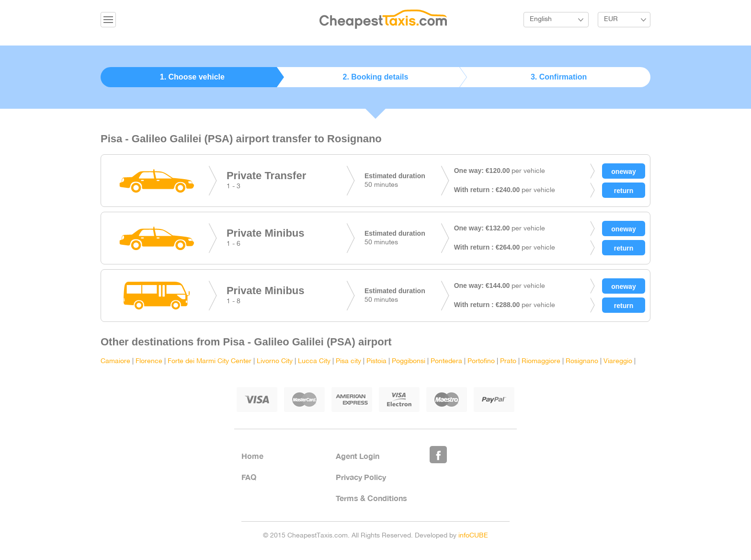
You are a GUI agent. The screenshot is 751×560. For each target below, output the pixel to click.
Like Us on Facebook (438, 455)
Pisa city (348, 361)
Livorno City (275, 361)
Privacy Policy (361, 477)
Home (252, 456)
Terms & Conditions (371, 498)
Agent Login (358, 456)
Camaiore (115, 361)
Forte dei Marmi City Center (210, 361)
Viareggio (618, 361)
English (541, 19)
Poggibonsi (409, 361)
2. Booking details (376, 77)
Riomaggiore (541, 361)
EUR (611, 19)
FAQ (249, 477)
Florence (149, 361)
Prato (508, 361)
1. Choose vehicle (192, 77)
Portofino (481, 361)
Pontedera (446, 361)
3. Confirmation (559, 77)
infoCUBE (473, 536)
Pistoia (376, 361)
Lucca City (314, 361)
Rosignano (582, 361)
